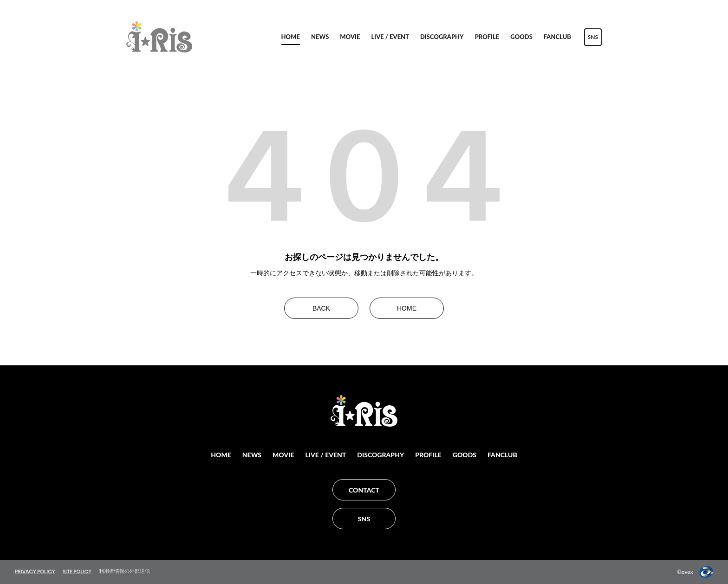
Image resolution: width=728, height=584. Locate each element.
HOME (291, 37)
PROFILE (487, 37)
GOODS (521, 37)
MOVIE (350, 37)
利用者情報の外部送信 (124, 571)
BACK (321, 308)
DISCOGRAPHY (442, 37)
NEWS (320, 37)
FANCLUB (557, 37)
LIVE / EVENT (390, 37)
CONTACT (364, 490)
